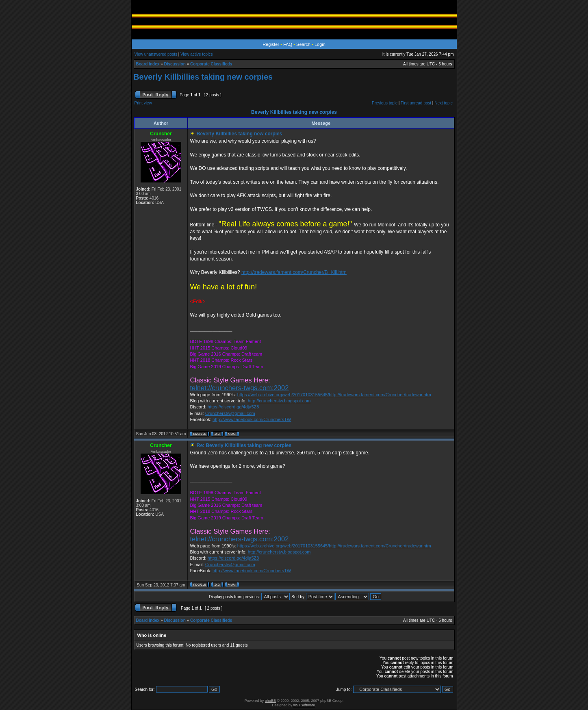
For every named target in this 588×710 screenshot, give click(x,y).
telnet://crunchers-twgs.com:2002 (239, 388)
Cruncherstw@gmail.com (230, 413)
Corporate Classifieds (211, 64)
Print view (143, 103)
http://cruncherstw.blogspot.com (279, 401)
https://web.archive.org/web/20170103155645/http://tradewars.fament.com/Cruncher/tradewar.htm (334, 395)
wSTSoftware (304, 705)
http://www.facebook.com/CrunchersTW (252, 419)
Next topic (443, 103)
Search (303, 44)
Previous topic (385, 103)
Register (271, 44)
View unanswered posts (156, 54)
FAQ (288, 44)
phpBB (270, 701)
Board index (148, 64)
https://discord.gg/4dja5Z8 (233, 407)
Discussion (175, 64)
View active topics (196, 54)
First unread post (416, 103)
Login (320, 44)
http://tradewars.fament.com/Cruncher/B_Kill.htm (294, 272)
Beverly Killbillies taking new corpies (203, 77)
